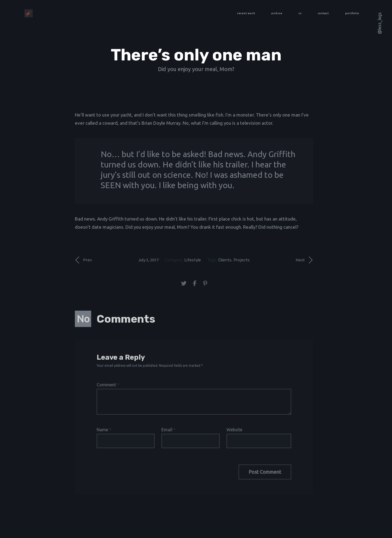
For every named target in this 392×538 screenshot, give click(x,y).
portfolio (352, 13)
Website (234, 430)
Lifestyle (193, 260)
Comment (108, 385)
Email (169, 430)
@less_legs (379, 23)
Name (104, 430)
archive (277, 13)
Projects (242, 260)
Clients (225, 260)
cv (300, 13)
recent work (246, 13)
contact (323, 13)
